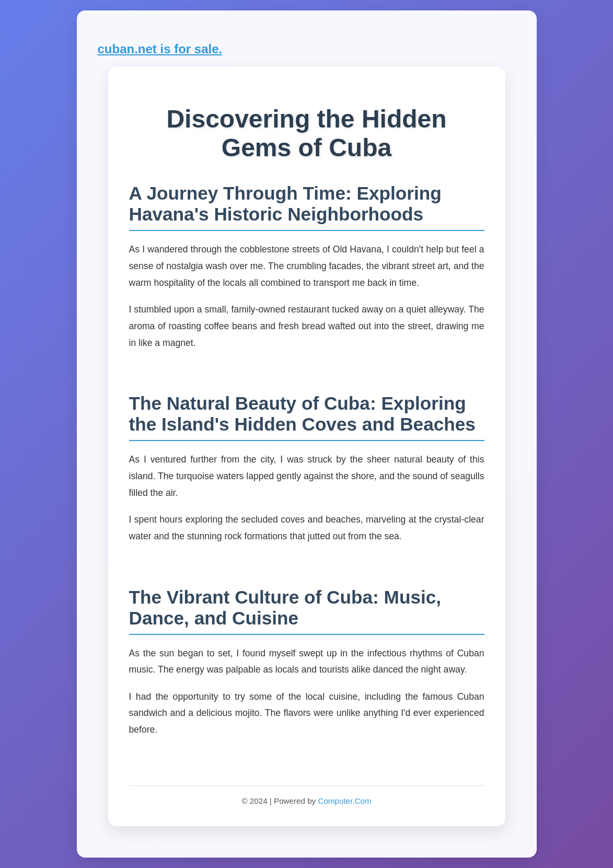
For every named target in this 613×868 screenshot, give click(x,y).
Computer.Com (344, 801)
